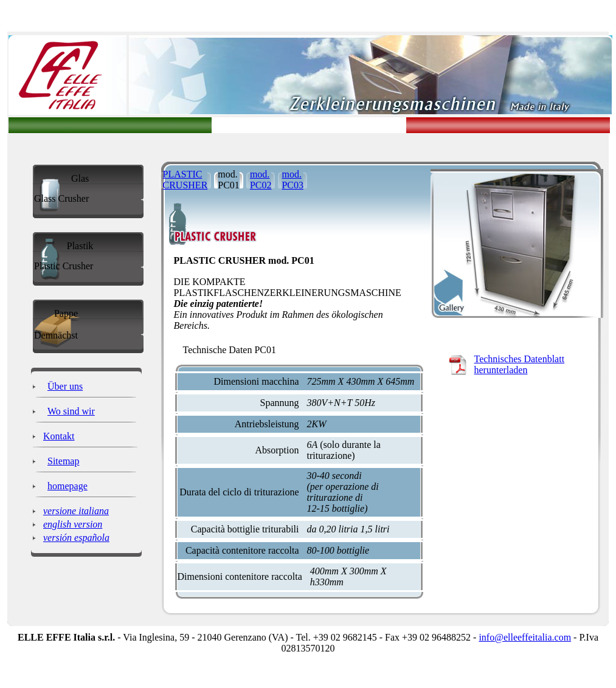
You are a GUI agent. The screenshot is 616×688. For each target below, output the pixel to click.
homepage (67, 486)
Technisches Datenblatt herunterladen (520, 364)
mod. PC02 (261, 180)
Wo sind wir (71, 411)
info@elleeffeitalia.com (525, 637)
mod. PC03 (292, 180)
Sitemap (63, 461)
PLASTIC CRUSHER (185, 180)
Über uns (65, 386)
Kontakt (59, 436)
